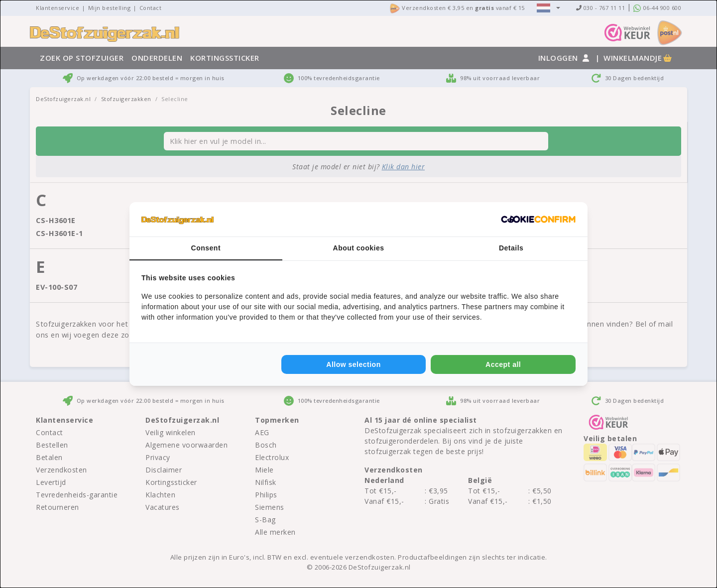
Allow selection (353, 364)
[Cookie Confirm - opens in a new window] (538, 220)
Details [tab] (511, 248)
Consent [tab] (206, 248)
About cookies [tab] (359, 248)
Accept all (503, 364)
